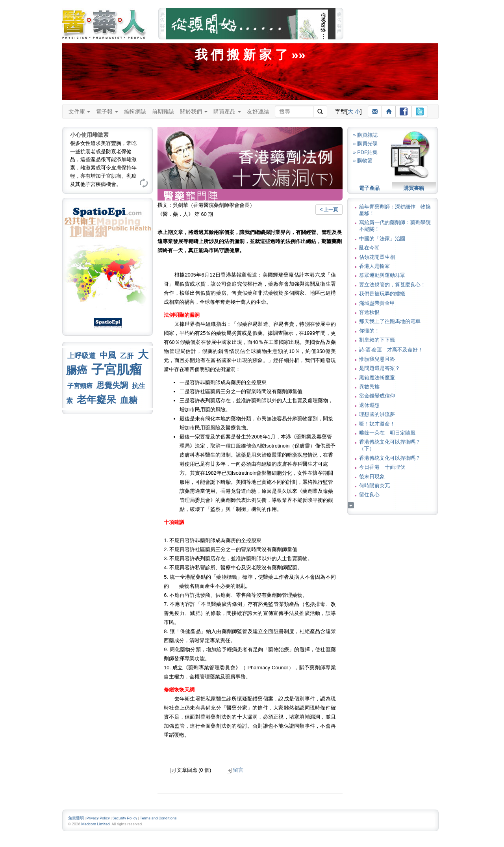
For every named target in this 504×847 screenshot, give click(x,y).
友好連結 (258, 111)
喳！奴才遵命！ (377, 424)
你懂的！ (369, 331)
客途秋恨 (369, 312)
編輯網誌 (135, 111)
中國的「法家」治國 (382, 239)
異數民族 (369, 387)
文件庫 (80, 111)
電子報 (107, 111)
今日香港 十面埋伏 (382, 467)
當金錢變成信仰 (377, 396)
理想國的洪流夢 (377, 414)
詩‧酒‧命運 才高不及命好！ (391, 350)
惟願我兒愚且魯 (377, 359)
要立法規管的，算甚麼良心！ (392, 285)
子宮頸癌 (80, 386)
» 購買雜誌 (366, 135)
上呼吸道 (82, 356)
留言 (235, 770)
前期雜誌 (163, 111)
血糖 (129, 400)
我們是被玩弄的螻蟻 (382, 294)
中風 (108, 355)
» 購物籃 (363, 161)
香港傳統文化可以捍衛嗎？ (390, 458)
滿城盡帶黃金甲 (377, 303)
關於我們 (194, 111)
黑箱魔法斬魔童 (377, 378)
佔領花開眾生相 (377, 257)
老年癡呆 (96, 400)
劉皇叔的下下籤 (377, 340)
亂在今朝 (369, 248)
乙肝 (127, 356)
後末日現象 (372, 476)
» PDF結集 (365, 152)
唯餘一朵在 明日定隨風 (387, 433)
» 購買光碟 (366, 144)
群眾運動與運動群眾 (382, 275)
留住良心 (369, 495)
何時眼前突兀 (374, 486)
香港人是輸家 (374, 266)
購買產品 (227, 111)
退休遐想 (369, 405)
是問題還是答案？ (380, 368)
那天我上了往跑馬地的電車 (390, 321)
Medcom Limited (95, 824)
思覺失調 (112, 385)
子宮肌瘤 (117, 370)
